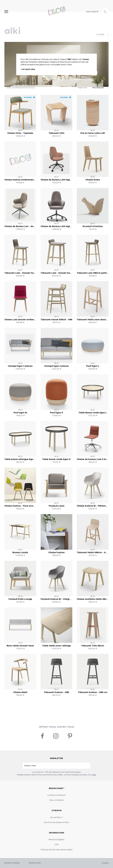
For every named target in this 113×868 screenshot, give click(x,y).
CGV (94, 775)
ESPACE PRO (35, 863)
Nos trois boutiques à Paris (56, 822)
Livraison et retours (56, 795)
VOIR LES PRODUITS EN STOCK (21, 88)
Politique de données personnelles (57, 850)
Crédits (105, 863)
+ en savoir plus (28, 69)
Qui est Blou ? (56, 817)
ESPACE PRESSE (12, 863)
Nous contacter (57, 800)
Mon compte (92, 12)
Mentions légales (56, 840)
